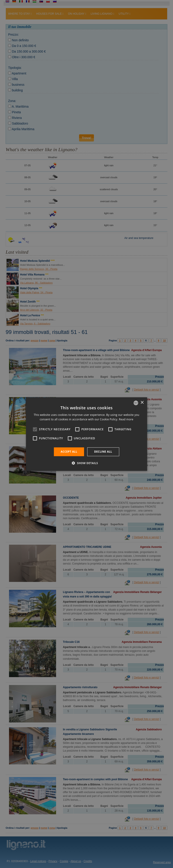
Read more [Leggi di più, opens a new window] (126, 419)
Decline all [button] (103, 452)
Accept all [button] (69, 452)
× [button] (142, 403)
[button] (86, 463)
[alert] (86, 434)
